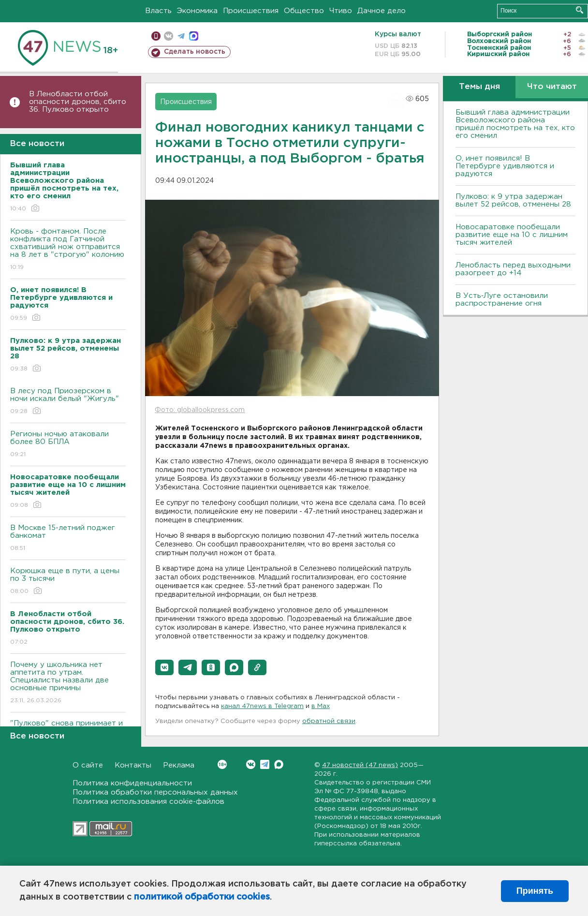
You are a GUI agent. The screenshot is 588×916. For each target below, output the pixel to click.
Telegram (265, 764)
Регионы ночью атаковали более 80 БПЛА (68, 445)
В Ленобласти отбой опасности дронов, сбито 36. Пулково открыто (78, 102)
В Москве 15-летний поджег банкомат (68, 539)
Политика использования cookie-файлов (148, 802)
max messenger (194, 36)
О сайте (88, 765)
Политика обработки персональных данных (155, 792)
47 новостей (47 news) (360, 765)
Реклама (179, 765)
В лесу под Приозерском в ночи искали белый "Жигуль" (68, 402)
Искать (580, 10)
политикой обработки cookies (202, 897)
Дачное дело (382, 11)
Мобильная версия (156, 36)
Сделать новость (195, 52)
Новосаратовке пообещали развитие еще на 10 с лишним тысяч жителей (512, 235)
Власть (158, 11)
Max (279, 764)
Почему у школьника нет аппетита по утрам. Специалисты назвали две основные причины (68, 683)
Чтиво (341, 11)
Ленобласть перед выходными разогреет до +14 (513, 269)
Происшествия (251, 11)
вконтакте (169, 36)
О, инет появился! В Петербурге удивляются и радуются (505, 166)
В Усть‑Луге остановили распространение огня (502, 300)
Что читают (552, 87)
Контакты (133, 765)
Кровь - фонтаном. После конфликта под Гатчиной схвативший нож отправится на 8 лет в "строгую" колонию (68, 250)
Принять (535, 891)
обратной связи (329, 721)
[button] (164, 667)
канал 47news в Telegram (262, 706)
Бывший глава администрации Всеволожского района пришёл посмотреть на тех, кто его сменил (515, 124)
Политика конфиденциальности (132, 783)
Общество (304, 11)
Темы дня (479, 87)
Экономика (197, 11)
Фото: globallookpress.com (200, 410)
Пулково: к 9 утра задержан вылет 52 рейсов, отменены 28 (513, 200)
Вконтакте (222, 764)
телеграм (181, 36)
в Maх (321, 706)
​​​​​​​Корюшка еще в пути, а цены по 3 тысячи (68, 582)
